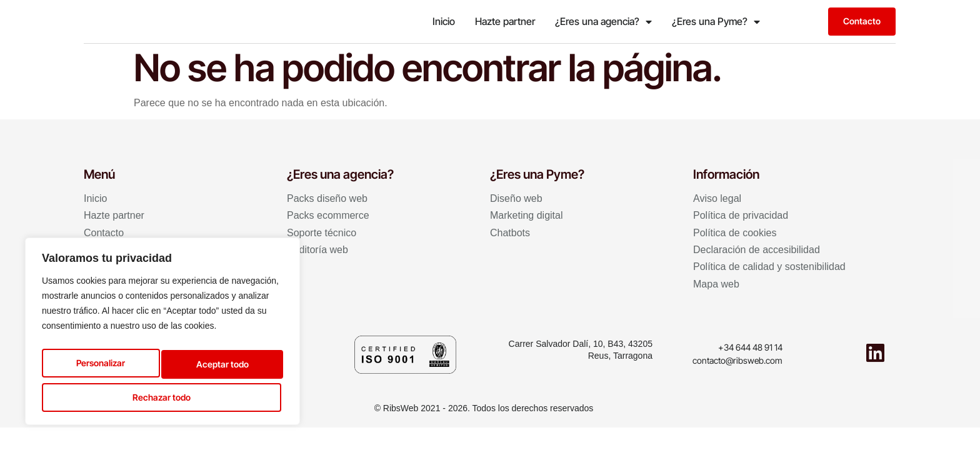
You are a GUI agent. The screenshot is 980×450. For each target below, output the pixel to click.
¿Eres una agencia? (603, 22)
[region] (162, 335)
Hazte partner (505, 21)
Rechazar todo (218, 365)
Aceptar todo (162, 396)
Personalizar (97, 365)
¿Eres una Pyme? (716, 22)
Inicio (444, 21)
